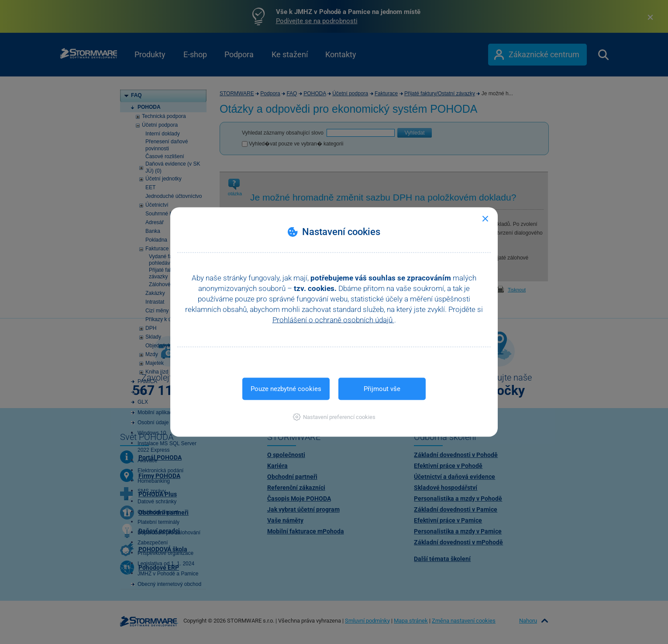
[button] (334, 417)
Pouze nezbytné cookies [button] (286, 389)
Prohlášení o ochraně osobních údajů (333, 320)
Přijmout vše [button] (382, 389)
